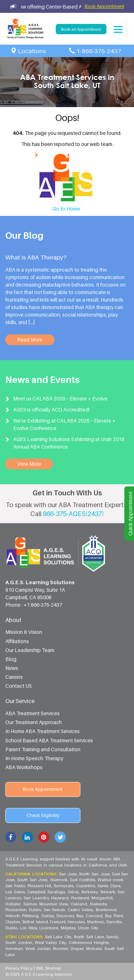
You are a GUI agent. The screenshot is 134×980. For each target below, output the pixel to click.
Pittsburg (31, 916)
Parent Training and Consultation (43, 749)
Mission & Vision (24, 632)
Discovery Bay (70, 916)
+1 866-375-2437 (43, 605)
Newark (108, 892)
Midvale (94, 949)
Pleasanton (16, 910)
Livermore (49, 928)
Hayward (60, 898)
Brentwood (106, 910)
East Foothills (83, 880)
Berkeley (90, 892)
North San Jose (95, 874)
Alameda (99, 904)
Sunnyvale (64, 886)
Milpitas (68, 928)
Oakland (79, 904)
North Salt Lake (89, 937)
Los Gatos (15, 892)
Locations (32, 51)
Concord (95, 916)
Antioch (13, 916)
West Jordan (38, 949)
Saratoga (57, 892)
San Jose (68, 874)
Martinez (96, 922)
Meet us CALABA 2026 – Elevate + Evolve (60, 398)
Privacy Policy (19, 968)
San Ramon (55, 910)
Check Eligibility (43, 815)
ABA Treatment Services (33, 713)
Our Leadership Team (30, 650)
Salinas (30, 904)
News (12, 668)
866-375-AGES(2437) (73, 514)
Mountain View (54, 904)
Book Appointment (105, 6)
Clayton (13, 922)
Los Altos (29, 928)
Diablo (12, 928)
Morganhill (102, 898)
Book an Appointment (81, 29)
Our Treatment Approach (34, 722)
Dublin (35, 910)
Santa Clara (109, 886)
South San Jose (33, 880)
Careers (14, 677)
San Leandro (37, 898)
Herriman (14, 949)
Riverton (61, 949)
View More (29, 464)
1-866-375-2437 (99, 51)
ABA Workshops (24, 767)
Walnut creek (111, 880)
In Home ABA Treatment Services (43, 731)
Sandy (113, 937)
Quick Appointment (130, 514)
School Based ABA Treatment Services (49, 740)
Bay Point (114, 916)
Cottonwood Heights (89, 943)
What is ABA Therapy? (36, 257)
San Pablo (16, 886)
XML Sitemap (48, 968)
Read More (30, 340)
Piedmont (80, 898)
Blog (11, 659)
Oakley (48, 916)
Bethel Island (36, 922)
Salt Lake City (59, 937)
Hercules (77, 922)
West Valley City (51, 943)
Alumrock (59, 880)
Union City (88, 928)
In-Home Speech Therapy (34, 758)
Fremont (58, 922)
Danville (115, 922)
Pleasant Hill (40, 886)
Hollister (13, 904)
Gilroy (74, 892)
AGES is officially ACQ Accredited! (51, 410)
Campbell (37, 892)
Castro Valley (81, 910)
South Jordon (19, 943)
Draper (78, 949)
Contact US (19, 686)
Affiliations (17, 641)
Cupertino (86, 886)
